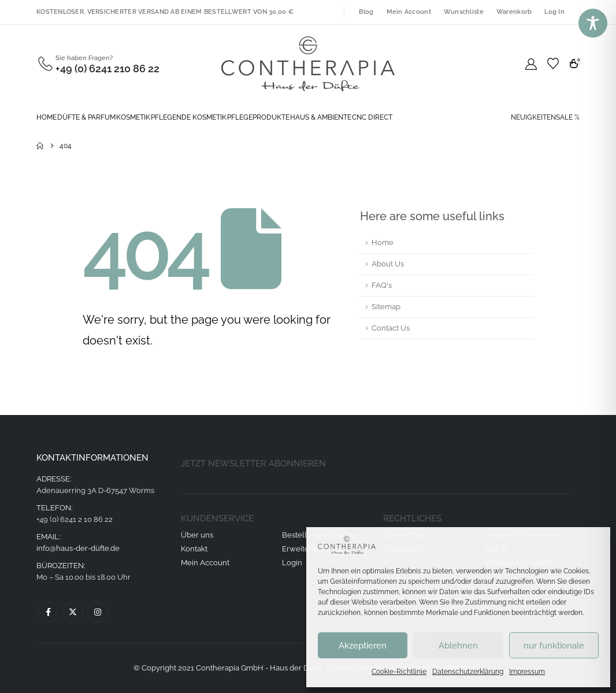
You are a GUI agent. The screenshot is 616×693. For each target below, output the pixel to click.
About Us (388, 264)
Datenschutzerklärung (468, 672)
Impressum (527, 672)
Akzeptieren (363, 646)
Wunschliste (464, 12)
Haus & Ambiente (321, 117)
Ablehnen (458, 646)
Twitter (73, 612)
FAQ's (382, 285)
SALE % (568, 117)
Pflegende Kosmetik (189, 117)
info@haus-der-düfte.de (78, 548)
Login (292, 563)
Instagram (98, 612)
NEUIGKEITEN (533, 117)
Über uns (197, 535)
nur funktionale (554, 646)
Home (47, 117)
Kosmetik (133, 117)
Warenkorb (514, 12)
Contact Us (391, 328)
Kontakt (194, 549)
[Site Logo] (308, 64)
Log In (554, 12)
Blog (366, 12)
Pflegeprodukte (258, 117)
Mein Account (409, 12)
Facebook (48, 612)
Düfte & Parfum (86, 117)
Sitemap (386, 307)
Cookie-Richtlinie (399, 672)
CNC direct (372, 117)
